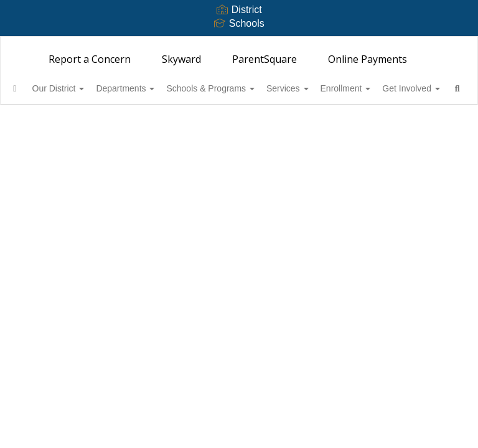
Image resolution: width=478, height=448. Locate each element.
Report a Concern (90, 59)
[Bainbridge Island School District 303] (239, 44)
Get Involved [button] (58, 119)
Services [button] (334, 88)
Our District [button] (85, 88)
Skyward (181, 59)
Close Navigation (167, 124)
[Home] (34, 88)
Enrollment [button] (399, 88)
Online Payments (368, 59)
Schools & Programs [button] (250, 88)
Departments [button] (158, 88)
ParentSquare (265, 59)
